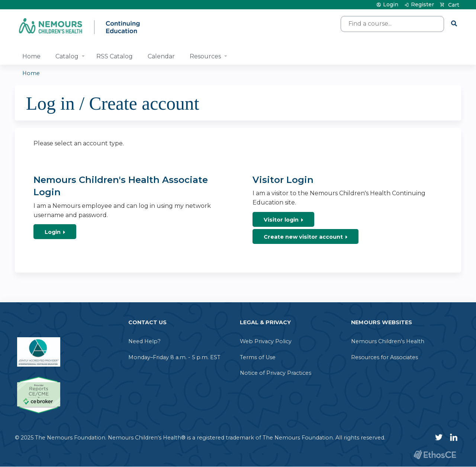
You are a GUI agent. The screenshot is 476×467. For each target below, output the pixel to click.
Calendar (161, 56)
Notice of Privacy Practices (276, 373)
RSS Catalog (115, 56)
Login (391, 5)
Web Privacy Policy (266, 341)
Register (422, 5)
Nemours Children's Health (388, 341)
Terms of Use (258, 357)
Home (31, 56)
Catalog (67, 56)
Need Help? (144, 341)
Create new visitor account (303, 237)
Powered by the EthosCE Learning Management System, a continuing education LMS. (435, 455)
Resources (205, 56)
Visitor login (281, 220)
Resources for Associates (385, 357)
